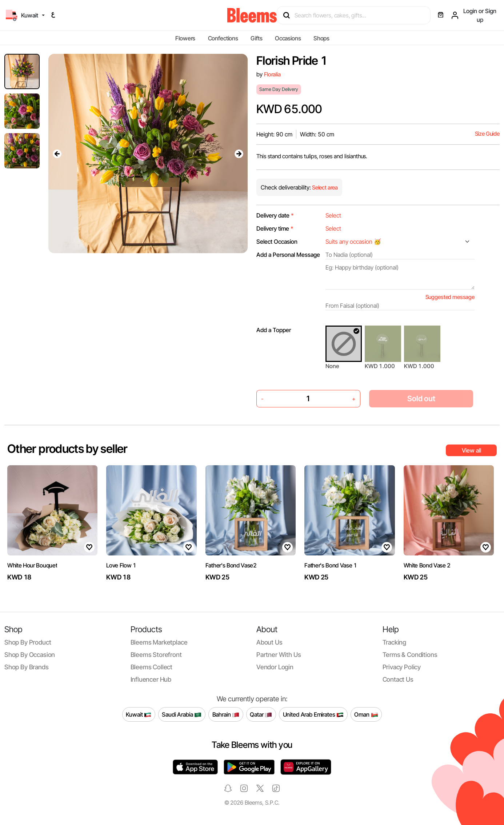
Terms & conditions (410, 655)
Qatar (261, 714)
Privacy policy (402, 667)
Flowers (185, 38)
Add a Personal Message (288, 255)
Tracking (395, 642)
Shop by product (28, 642)
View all (471, 450)
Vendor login (275, 667)
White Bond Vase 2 (427, 565)
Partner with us (279, 655)
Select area (324, 188)
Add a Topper (274, 330)
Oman (366, 714)
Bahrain (226, 714)
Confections (223, 38)
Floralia (272, 74)
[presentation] (57, 154)
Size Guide (487, 134)
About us (269, 642)
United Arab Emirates (313, 714)
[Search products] (357, 15)
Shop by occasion (30, 655)
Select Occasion (277, 242)
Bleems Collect (152, 667)
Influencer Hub (151, 679)
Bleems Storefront (156, 655)
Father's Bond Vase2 (231, 565)
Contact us (398, 679)
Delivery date (275, 215)
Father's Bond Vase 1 (331, 565)
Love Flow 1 (121, 565)
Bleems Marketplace (159, 642)
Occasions (288, 38)
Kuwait (139, 714)
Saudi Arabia (182, 714)
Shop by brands (27, 667)
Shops (321, 38)
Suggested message (450, 297)
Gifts (256, 38)
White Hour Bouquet (32, 565)
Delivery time (275, 228)
